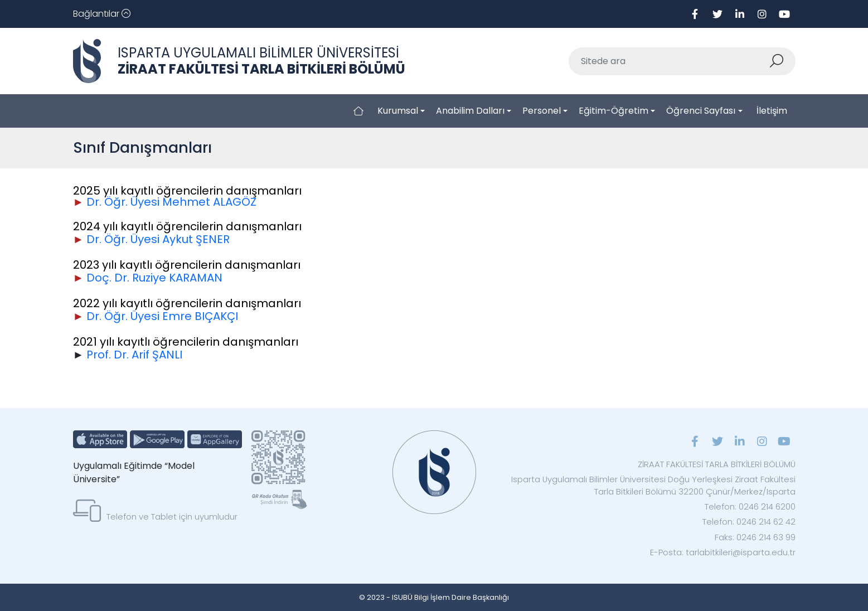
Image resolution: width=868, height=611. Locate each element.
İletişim (772, 111)
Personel (542, 111)
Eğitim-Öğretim (614, 111)
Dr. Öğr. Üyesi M (129, 202)
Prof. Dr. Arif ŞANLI (134, 355)
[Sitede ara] (669, 61)
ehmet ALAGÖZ (214, 202)
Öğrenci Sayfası (701, 111)
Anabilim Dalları (470, 111)
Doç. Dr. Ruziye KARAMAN (154, 278)
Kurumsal (398, 111)
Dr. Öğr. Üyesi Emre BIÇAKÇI (162, 316)
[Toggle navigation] (102, 14)
